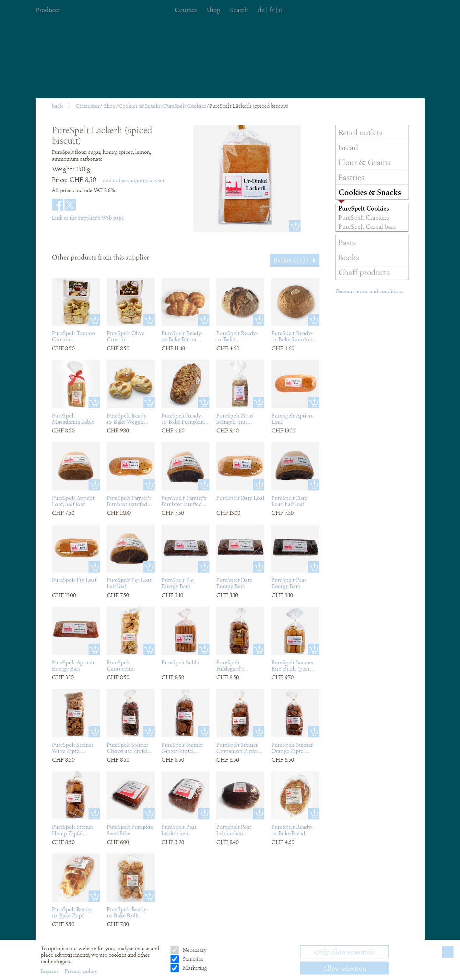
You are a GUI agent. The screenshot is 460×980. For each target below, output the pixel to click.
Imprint (50, 971)
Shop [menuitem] (213, 10)
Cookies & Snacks (140, 106)
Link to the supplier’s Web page (88, 218)
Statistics (192, 959)
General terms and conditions (370, 291)
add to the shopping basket (134, 180)
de (261, 10)
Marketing (194, 968)
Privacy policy (81, 971)
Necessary (194, 950)
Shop (110, 106)
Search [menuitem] (239, 10)
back (57, 106)
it (281, 10)
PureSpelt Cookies (185, 106)
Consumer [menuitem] (88, 106)
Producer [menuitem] (48, 10)
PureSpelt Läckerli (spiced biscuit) (249, 106)
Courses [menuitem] (186, 10)
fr (271, 10)
